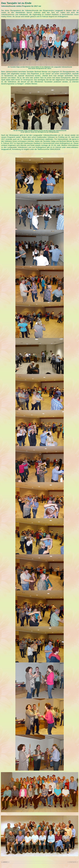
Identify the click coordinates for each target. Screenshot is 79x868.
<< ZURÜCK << (5, 862)
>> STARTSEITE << (73, 862)
